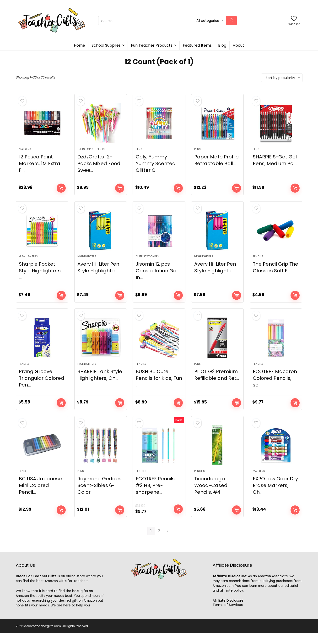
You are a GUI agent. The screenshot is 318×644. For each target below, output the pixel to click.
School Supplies (106, 45)
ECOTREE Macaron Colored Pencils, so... (275, 386)
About (238, 45)
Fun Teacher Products (152, 45)
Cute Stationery (147, 262)
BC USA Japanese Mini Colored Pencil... (40, 496)
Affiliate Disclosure (228, 611)
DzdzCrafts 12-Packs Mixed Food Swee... (99, 166)
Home (79, 45)
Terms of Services (228, 616)
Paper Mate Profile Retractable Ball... (216, 163)
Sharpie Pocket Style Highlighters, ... (40, 276)
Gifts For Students (91, 152)
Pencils (258, 262)
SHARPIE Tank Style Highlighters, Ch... (100, 383)
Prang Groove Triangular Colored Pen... (42, 386)
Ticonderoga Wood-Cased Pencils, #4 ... (211, 496)
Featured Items (197, 45)
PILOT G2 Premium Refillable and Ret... (217, 383)
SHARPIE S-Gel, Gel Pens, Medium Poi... (275, 163)
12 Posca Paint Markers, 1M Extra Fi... (40, 166)
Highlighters (28, 262)
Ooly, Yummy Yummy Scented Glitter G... (156, 166)
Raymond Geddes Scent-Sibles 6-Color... (99, 496)
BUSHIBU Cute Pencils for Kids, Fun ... (159, 386)
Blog (222, 45)
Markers (25, 152)
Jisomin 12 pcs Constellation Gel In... (157, 276)
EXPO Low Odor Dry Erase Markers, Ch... (275, 496)
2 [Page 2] (159, 542)
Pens (139, 152)
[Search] (231, 21)
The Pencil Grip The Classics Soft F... (275, 273)
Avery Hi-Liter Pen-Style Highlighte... (100, 273)
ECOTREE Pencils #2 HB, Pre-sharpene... (155, 496)
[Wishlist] (294, 19)
